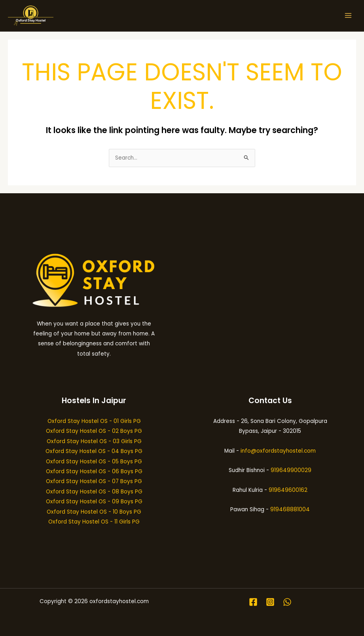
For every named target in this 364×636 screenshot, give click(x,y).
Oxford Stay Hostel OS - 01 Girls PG (94, 421)
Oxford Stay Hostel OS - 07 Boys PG (94, 481)
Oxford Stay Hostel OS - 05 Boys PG (94, 462)
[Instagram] (270, 602)
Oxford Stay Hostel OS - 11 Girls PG (94, 522)
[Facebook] (253, 602)
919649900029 (291, 470)
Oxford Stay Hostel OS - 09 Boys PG (94, 502)
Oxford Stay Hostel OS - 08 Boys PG (94, 492)
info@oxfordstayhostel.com (278, 451)
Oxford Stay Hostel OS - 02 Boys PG (94, 431)
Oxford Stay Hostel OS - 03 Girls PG (94, 441)
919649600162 (288, 490)
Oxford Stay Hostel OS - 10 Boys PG (94, 512)
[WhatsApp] (287, 602)
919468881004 (290, 509)
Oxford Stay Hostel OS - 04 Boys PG (94, 451)
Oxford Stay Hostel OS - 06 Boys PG (94, 471)
